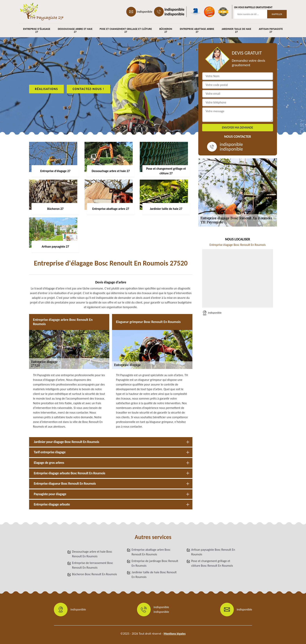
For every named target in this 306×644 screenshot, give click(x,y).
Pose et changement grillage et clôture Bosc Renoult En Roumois (212, 563)
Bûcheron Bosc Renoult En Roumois (94, 574)
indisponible (145, 12)
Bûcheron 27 (166, 30)
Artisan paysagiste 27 (271, 30)
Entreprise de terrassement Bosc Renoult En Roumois (93, 565)
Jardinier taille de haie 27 (237, 30)
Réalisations (46, 89)
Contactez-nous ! (89, 89)
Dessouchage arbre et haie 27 (75, 30)
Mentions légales (175, 634)
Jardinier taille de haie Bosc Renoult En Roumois (154, 575)
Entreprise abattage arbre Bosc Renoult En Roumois (151, 552)
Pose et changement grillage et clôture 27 (126, 30)
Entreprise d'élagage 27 (37, 30)
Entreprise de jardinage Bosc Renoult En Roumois (155, 563)
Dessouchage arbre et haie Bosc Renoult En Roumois (92, 554)
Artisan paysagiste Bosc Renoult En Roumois (213, 552)
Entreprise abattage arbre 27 (197, 30)
